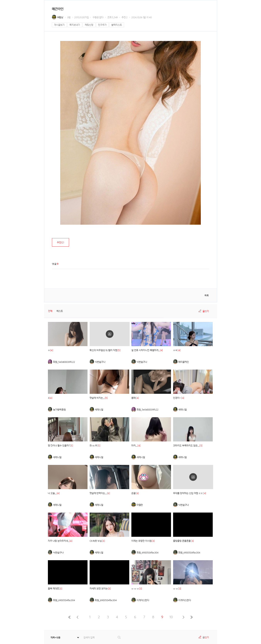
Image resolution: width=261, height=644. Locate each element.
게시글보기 (59, 25)
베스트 (60, 311)
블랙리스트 (117, 25)
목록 (207, 295)
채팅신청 (89, 25)
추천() (60, 242)
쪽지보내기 (75, 25)
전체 (50, 311)
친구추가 (102, 25)
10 (171, 617)
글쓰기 (206, 311)
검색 (119, 637)
